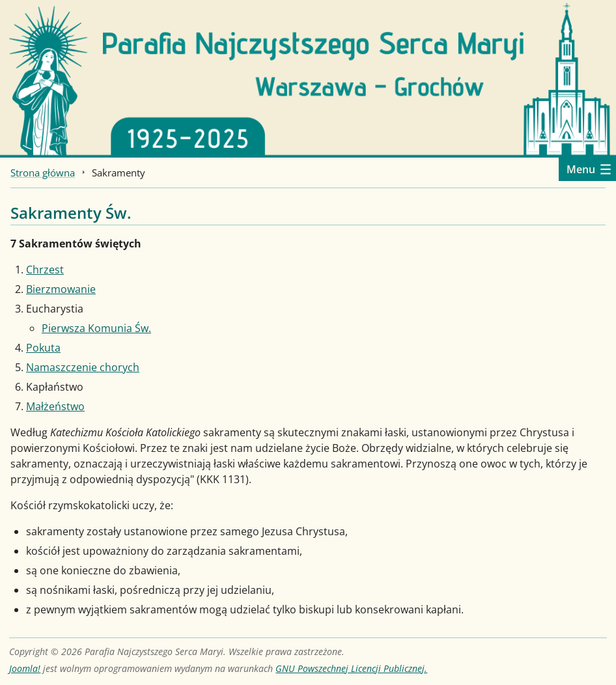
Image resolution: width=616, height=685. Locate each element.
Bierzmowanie (61, 289)
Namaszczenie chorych (83, 367)
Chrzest (45, 270)
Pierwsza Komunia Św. (96, 328)
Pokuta (43, 348)
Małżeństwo (55, 406)
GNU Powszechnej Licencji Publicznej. (351, 668)
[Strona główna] (308, 77)
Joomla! (25, 668)
